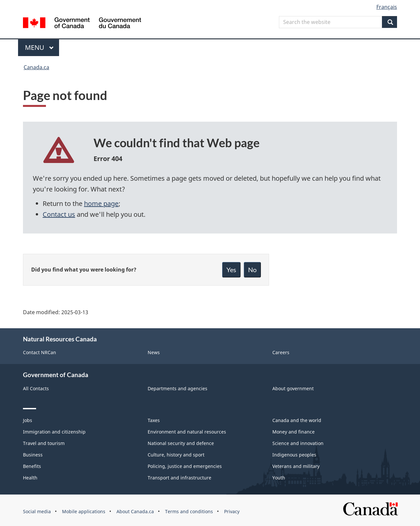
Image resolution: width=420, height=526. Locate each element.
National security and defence (181, 443)
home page (101, 203)
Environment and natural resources (187, 432)
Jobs (28, 420)
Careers (281, 352)
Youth (279, 478)
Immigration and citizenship (54, 432)
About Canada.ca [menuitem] (135, 511)
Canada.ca (36, 67)
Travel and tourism (44, 443)
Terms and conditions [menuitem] (189, 511)
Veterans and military (296, 466)
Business (33, 455)
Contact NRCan (40, 352)
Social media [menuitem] (37, 511)
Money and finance (294, 432)
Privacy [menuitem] (232, 511)
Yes (231, 270)
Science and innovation (298, 443)
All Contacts (36, 388)
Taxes (154, 420)
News (154, 352)
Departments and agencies (178, 388)
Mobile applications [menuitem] (84, 511)
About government (293, 388)
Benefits (32, 466)
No (252, 270)
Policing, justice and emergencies (185, 466)
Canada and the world (297, 420)
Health (30, 478)
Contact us (59, 214)
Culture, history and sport (176, 455)
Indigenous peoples (294, 455)
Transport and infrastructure (179, 478)
